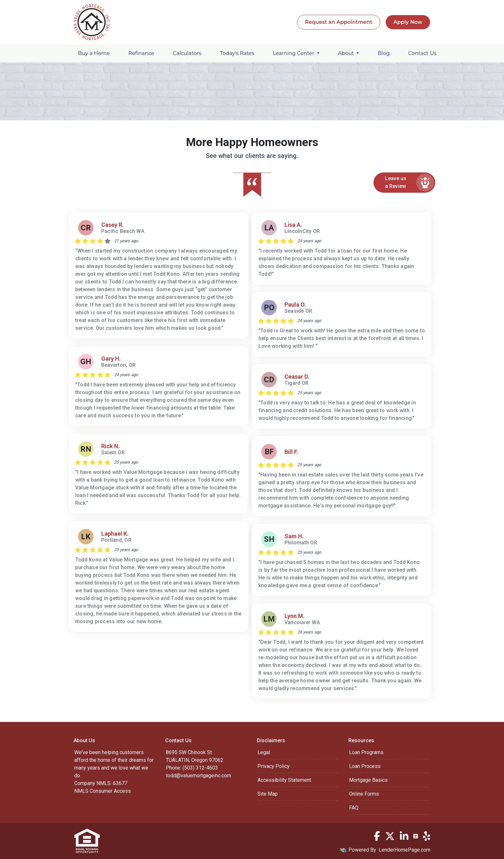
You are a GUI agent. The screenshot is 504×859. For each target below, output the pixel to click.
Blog (384, 53)
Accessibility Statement (284, 780)
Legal (264, 752)
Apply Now (408, 22)
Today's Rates (237, 53)
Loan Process (365, 766)
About (347, 53)
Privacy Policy (274, 766)
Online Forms (364, 794)
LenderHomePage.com (405, 850)
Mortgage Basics (368, 780)
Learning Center (294, 53)
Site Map (268, 794)
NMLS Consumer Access (103, 791)
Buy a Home (94, 53)
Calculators (187, 53)
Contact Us (422, 53)
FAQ (354, 808)
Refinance (141, 53)
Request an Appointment (339, 22)
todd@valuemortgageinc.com (198, 776)
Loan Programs (366, 752)
